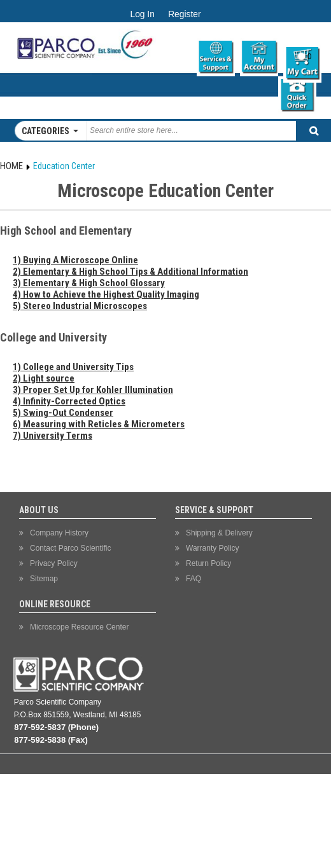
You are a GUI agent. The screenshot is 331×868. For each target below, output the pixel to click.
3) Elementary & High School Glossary (89, 283)
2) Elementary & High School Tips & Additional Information (130, 272)
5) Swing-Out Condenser (63, 413)
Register (184, 14)
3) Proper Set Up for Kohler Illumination (93, 390)
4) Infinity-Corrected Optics (69, 401)
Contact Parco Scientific (70, 548)
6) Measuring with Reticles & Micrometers (99, 424)
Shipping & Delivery (219, 533)
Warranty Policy (213, 548)
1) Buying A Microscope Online (75, 260)
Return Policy (208, 563)
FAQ (194, 579)
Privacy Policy (54, 563)
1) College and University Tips (73, 367)
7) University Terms (53, 436)
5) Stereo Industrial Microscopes (80, 306)
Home (11, 166)
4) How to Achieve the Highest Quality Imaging (106, 294)
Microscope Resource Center (79, 627)
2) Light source (44, 378)
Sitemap (44, 579)
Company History (59, 533)
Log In (142, 14)
